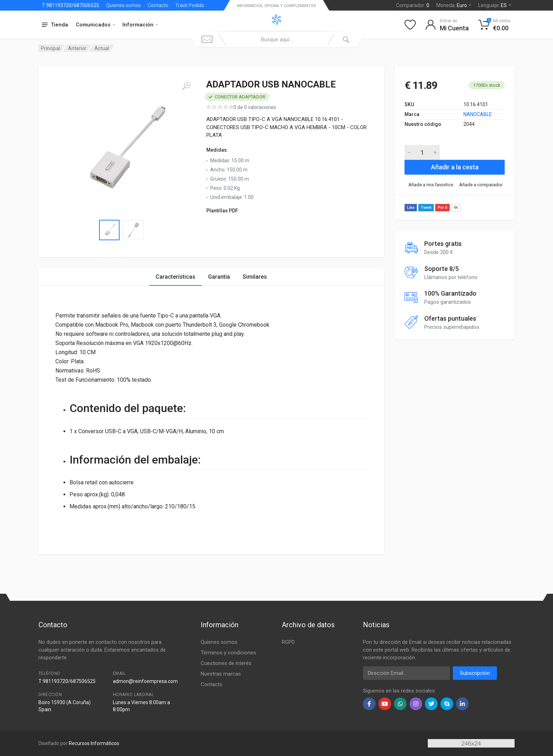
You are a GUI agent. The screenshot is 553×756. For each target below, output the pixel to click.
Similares (255, 277)
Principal (50, 48)
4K (456, 208)
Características (175, 277)
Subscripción (475, 673)
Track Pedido (190, 5)
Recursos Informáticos (94, 743)
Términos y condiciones (228, 653)
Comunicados (95, 25)
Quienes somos (123, 5)
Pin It (442, 208)
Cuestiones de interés (226, 663)
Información (140, 25)
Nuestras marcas (221, 674)
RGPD (288, 642)
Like (411, 208)
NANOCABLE (478, 114)
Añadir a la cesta (455, 167)
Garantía (219, 277)
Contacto (158, 5)
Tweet (426, 208)
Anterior (77, 48)
